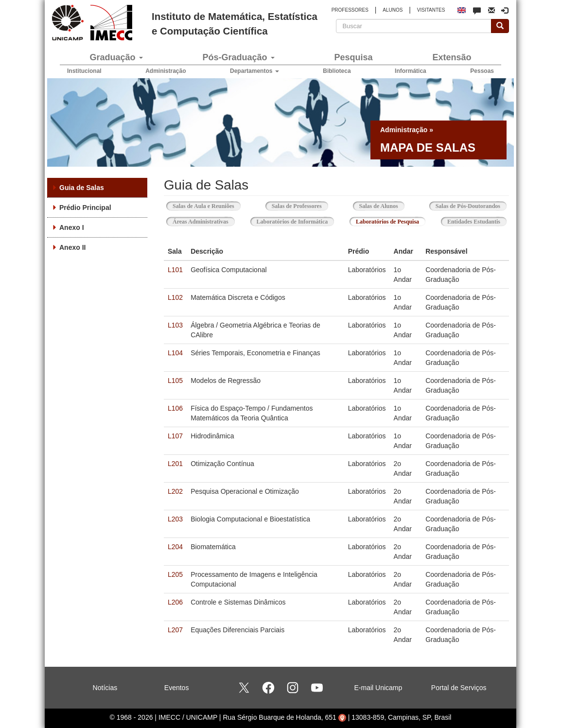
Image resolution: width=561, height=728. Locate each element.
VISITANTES (431, 10)
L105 (175, 381)
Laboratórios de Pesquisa (391, 221)
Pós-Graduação (238, 57)
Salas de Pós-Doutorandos (468, 206)
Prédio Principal (85, 208)
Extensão (452, 57)
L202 (175, 491)
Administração (166, 71)
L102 (175, 297)
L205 (175, 574)
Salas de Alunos (379, 206)
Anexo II (72, 247)
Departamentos (254, 71)
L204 (175, 547)
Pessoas (482, 71)
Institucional (84, 71)
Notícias (105, 688)
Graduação (116, 57)
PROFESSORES (350, 10)
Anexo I (72, 227)
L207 (175, 630)
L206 (175, 602)
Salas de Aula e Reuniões (203, 206)
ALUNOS (393, 10)
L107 (175, 436)
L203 (175, 519)
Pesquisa (353, 57)
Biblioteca (337, 71)
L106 (175, 408)
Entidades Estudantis (474, 222)
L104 (175, 353)
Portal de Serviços (459, 688)
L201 (175, 464)
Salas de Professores (297, 206)
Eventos (177, 688)
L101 (175, 270)
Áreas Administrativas (201, 222)
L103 (175, 325)
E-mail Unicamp (378, 688)
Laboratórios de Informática (292, 222)
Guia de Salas (82, 188)
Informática (411, 71)
